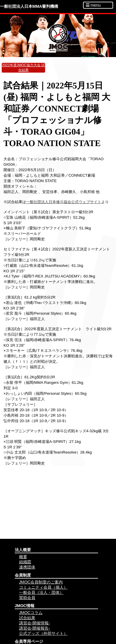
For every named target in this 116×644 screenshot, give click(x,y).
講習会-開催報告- (35, 628)
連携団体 (27, 567)
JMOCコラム (31, 613)
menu (93, 5)
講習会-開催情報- (35, 623)
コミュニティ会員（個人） (43, 587)
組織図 (25, 562)
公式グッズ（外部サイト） (43, 633)
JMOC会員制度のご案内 (41, 582)
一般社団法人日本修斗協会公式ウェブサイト (64, 202)
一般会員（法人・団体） (41, 592)
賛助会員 (27, 598)
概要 (23, 557)
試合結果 (27, 618)
